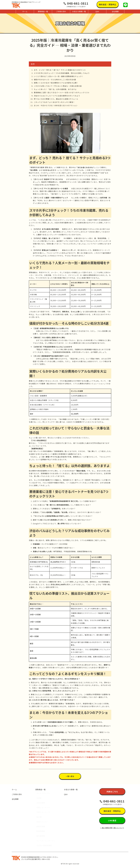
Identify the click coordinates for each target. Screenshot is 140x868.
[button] (108, 4)
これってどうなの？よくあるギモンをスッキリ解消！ (54, 102)
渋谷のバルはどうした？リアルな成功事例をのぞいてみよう (57, 96)
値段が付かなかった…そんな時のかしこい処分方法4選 (55, 80)
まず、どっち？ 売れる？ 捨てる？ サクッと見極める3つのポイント (60, 70)
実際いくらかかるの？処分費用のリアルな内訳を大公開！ (56, 83)
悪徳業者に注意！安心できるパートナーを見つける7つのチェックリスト (62, 92)
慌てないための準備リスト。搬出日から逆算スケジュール (56, 99)
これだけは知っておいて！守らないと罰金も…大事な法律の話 (58, 86)
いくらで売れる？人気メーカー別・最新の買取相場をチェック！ (59, 76)
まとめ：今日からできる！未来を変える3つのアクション (56, 105)
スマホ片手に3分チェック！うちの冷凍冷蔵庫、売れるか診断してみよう (62, 73)
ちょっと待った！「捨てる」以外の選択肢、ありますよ (55, 89)
